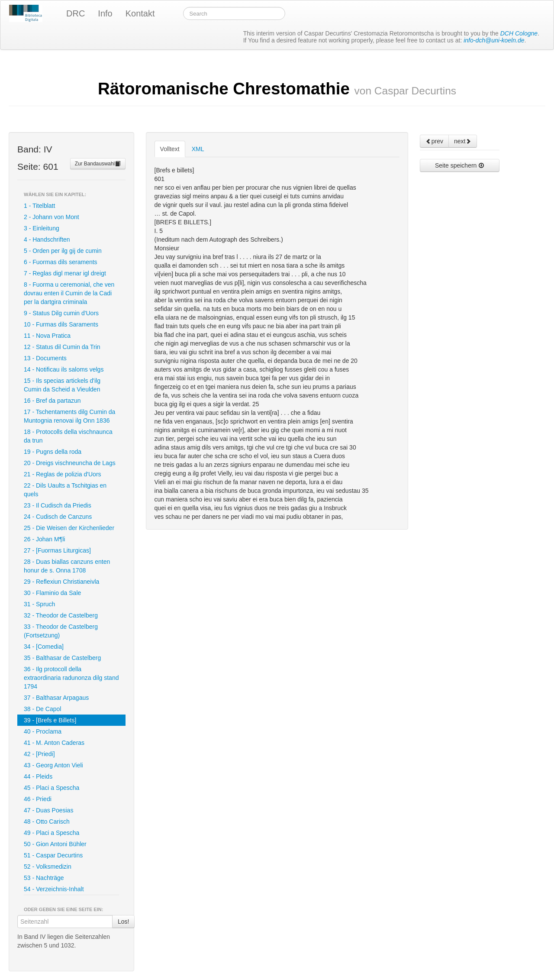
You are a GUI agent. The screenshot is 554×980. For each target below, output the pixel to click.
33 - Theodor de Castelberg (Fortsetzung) (61, 631)
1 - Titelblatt (39, 206)
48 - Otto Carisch (47, 822)
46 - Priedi (38, 799)
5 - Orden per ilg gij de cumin (63, 251)
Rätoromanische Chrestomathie (277, 89)
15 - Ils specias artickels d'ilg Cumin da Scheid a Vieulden (62, 385)
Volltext (170, 149)
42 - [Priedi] (39, 754)
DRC (76, 13)
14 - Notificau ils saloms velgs (64, 369)
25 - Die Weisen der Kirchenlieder (69, 528)
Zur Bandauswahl (98, 164)
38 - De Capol (42, 709)
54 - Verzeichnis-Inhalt (54, 889)
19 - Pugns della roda (53, 452)
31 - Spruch (39, 604)
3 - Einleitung (42, 228)
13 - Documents (45, 358)
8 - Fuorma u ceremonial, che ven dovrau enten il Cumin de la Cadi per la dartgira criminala (69, 293)
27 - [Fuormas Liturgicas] (57, 550)
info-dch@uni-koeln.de (494, 40)
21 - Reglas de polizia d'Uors (63, 474)
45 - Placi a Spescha (52, 788)
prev (434, 141)
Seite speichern (460, 165)
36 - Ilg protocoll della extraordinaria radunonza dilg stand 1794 (71, 678)
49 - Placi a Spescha (52, 833)
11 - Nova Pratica (47, 336)
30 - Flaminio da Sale (52, 593)
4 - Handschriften (47, 239)
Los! (123, 922)
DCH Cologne (519, 33)
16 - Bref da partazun (52, 401)
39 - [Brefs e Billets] (50, 720)
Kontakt (140, 13)
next (463, 141)
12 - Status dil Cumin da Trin (62, 347)
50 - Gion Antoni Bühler (55, 844)
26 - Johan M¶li (44, 539)
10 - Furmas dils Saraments (61, 324)
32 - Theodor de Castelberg (61, 615)
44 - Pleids (38, 776)
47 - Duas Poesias (48, 810)
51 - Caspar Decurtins (53, 855)
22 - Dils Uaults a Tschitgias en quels (65, 490)
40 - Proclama (43, 731)
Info (105, 13)
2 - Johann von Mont (52, 217)
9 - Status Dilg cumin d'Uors (61, 313)
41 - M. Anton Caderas (54, 743)
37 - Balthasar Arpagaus (56, 698)
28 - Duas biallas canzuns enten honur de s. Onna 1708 (67, 566)
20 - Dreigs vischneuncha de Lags (70, 463)
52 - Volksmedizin (48, 867)
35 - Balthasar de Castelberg (62, 658)
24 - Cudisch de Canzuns (58, 517)
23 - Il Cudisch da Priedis (58, 505)
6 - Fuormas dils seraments (61, 262)
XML (198, 149)
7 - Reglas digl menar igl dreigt (65, 273)
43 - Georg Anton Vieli (53, 765)
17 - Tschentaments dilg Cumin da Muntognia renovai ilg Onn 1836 (69, 416)
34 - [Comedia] (44, 647)
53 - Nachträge (44, 878)
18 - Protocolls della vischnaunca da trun (68, 436)
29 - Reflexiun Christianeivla (61, 582)
